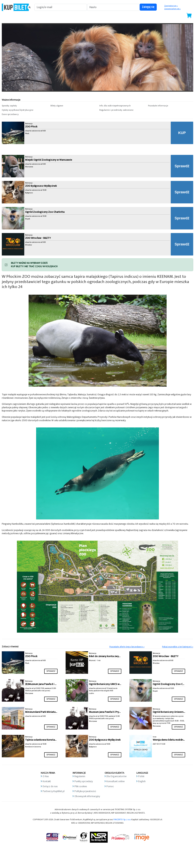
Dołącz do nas (50, 786)
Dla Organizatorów (116, 776)
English (142, 781)
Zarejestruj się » (171, 6)
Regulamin (80, 776)
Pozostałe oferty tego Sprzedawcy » (127, 647)
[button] (24, 106)
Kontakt (47, 781)
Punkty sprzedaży (84, 781)
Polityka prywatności (85, 791)
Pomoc (110, 786)
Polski (141, 776)
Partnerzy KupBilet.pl (54, 791)
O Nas (46, 776)
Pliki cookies (81, 786)
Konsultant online (115, 781)
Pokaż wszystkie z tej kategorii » (178, 647)
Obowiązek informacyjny (87, 796)
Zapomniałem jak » (172, 9)
